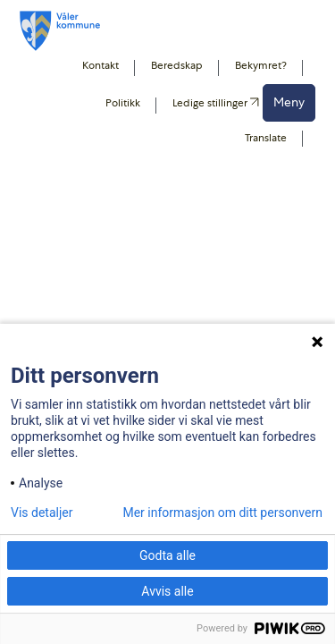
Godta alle (167, 555)
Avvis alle (167, 591)
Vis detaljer (42, 513)
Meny (289, 102)
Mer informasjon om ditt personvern (222, 513)
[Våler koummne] (60, 31)
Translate (266, 138)
